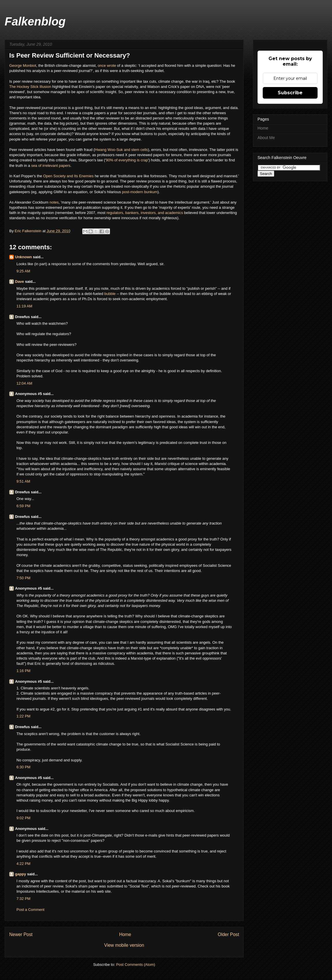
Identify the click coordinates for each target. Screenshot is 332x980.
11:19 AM (24, 306)
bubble (110, 294)
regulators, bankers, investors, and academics (145, 213)
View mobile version (124, 945)
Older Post (228, 934)
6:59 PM (23, 506)
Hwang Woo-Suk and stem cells (121, 150)
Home (125, 934)
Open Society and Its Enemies (68, 176)
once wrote (107, 65)
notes (54, 202)
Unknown (24, 257)
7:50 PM (23, 578)
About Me (266, 138)
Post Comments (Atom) (136, 965)
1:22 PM (23, 716)
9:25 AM (23, 271)
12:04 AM (24, 383)
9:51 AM (23, 481)
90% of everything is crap (127, 160)
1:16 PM (23, 671)
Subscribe (290, 93)
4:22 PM (23, 864)
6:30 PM (23, 767)
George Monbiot (23, 65)
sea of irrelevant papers (51, 166)
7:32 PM (23, 899)
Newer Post (21, 934)
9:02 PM (23, 818)
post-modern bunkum (140, 192)
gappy (20, 874)
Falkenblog (35, 21)
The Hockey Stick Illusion (30, 87)
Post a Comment (30, 910)
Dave (19, 282)
